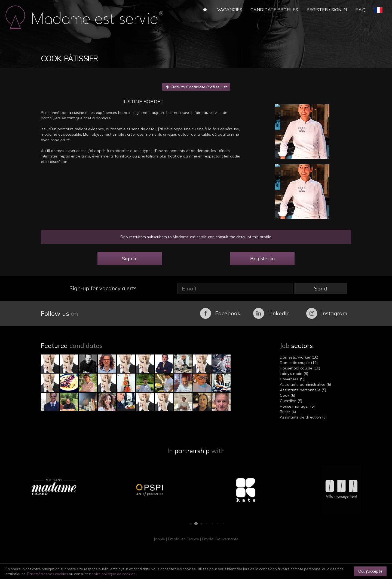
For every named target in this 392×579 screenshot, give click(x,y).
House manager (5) (297, 406)
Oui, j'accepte (370, 571)
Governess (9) (292, 379)
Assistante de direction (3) (303, 417)
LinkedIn (271, 313)
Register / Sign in (327, 10)
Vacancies (230, 10)
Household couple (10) (300, 368)
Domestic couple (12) (299, 363)
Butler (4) (288, 412)
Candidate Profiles (274, 10)
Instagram (327, 313)
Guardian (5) (291, 401)
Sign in (130, 258)
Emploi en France (183, 539)
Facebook (220, 313)
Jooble (159, 539)
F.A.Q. (361, 10)
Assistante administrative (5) (305, 384)
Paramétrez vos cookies (48, 574)
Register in (262, 258)
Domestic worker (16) (299, 357)
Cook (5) (287, 395)
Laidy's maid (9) (294, 374)
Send (321, 288)
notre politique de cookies (113, 574)
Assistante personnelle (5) (303, 390)
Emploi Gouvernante (220, 539)
